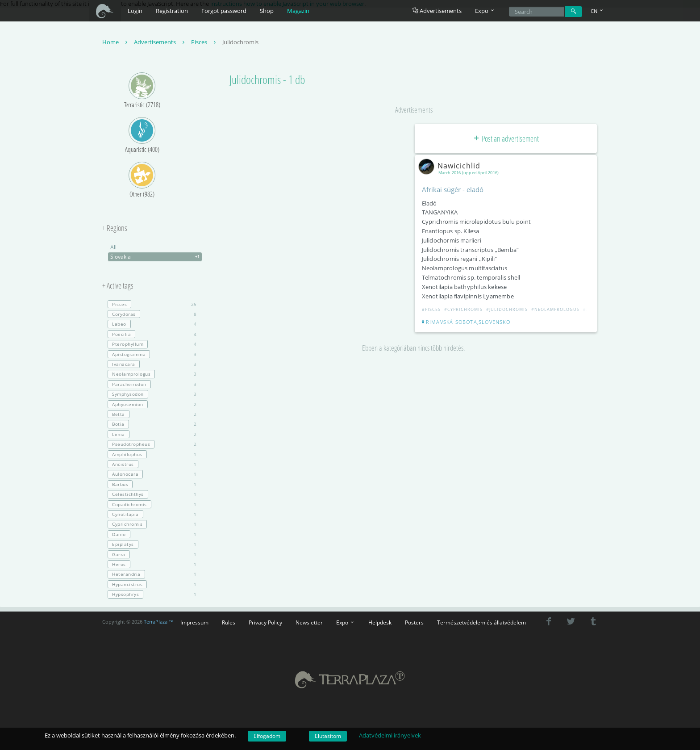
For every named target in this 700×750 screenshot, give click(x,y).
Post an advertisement (506, 138)
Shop (267, 11)
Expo (346, 622)
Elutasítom (328, 736)
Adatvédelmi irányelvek (390, 735)
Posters (414, 622)
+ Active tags (118, 286)
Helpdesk (380, 622)
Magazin (298, 11)
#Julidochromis (507, 309)
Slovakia (156, 257)
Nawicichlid (451, 166)
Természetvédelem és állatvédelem (481, 622)
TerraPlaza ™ (159, 622)
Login (135, 11)
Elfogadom (267, 736)
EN (598, 11)
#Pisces (431, 309)
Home (116, 42)
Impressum (194, 622)
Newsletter (309, 622)
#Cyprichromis (463, 309)
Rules (229, 622)
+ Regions (115, 228)
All (113, 247)
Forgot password (224, 11)
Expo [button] (485, 11)
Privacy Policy (265, 622)
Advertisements (437, 11)
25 (152, 304)
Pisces (204, 42)
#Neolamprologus (555, 309)
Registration (172, 11)
